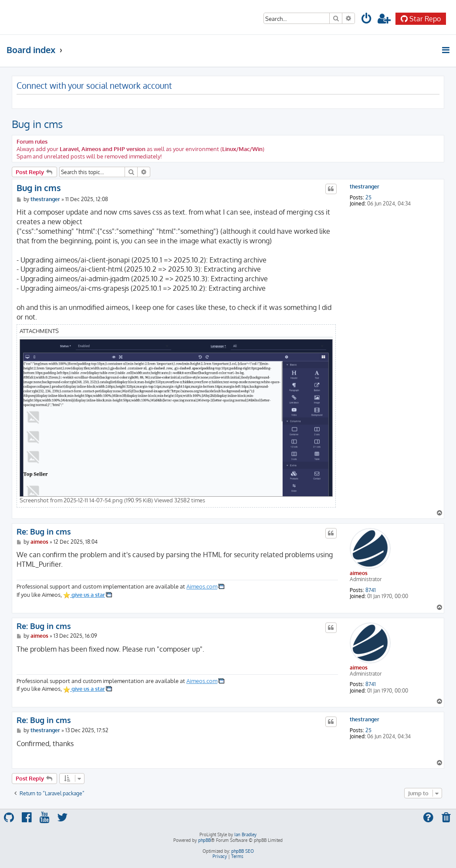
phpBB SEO (243, 851)
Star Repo (421, 19)
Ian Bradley (245, 834)
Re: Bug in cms (44, 532)
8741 (371, 590)
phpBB (204, 840)
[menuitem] (367, 20)
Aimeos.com (202, 586)
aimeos (359, 573)
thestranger (365, 187)
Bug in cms (37, 124)
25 (368, 198)
